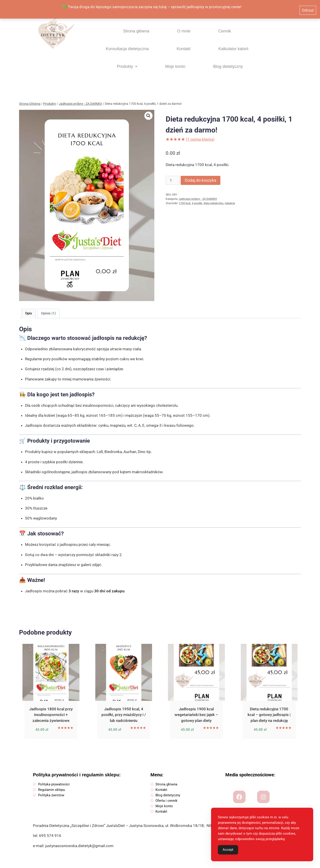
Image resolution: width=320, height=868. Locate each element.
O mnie (142, 34)
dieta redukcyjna (213, 198)
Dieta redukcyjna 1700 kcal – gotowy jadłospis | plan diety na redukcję (269, 710)
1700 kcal (185, 198)
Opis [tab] (29, 308)
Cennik (167, 34)
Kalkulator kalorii (124, 58)
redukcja (230, 198)
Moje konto (197, 58)
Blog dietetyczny (236, 58)
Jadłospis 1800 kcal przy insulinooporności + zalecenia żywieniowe (51, 710)
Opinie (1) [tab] (48, 308)
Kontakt (252, 34)
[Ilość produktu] (173, 175)
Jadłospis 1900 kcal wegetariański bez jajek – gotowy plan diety (196, 710)
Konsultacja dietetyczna (209, 34)
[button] (164, 58)
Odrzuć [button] (308, 7)
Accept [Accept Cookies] (228, 853)
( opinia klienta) (200, 134)
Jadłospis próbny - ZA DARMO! (198, 194)
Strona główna (108, 34)
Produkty (164, 58)
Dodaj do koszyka (201, 175)
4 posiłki (197, 198)
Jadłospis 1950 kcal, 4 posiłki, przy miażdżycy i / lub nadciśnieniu (124, 710)
